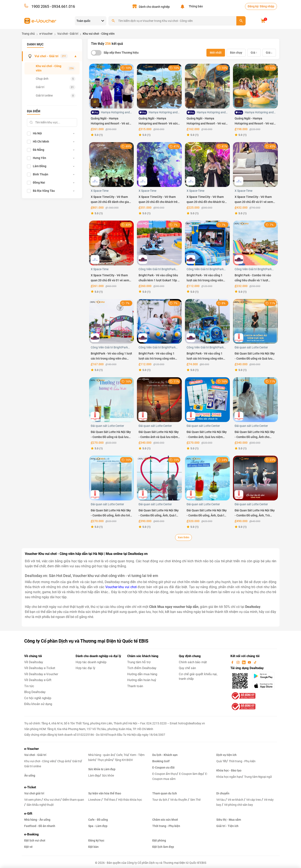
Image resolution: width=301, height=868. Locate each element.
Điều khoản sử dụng (38, 704)
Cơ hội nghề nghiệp (38, 698)
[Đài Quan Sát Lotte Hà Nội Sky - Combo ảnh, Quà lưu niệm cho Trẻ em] (207, 399)
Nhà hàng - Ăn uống (37, 820)
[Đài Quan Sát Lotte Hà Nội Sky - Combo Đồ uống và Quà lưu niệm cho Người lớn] (255, 321)
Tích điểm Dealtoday (142, 668)
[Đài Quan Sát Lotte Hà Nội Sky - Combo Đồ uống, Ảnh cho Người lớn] (255, 399)
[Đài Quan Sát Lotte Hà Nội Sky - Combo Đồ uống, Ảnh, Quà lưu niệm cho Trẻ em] (207, 478)
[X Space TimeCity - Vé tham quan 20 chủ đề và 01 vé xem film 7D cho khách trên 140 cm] (255, 164)
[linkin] (244, 662)
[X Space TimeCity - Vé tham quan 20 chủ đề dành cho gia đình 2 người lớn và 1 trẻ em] (112, 164)
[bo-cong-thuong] (243, 696)
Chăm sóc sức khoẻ (165, 820)
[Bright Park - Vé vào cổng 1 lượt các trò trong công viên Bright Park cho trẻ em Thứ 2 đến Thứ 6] (207, 321)
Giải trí (56, 87)
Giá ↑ (254, 53)
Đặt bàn (93, 847)
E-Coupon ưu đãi (163, 767)
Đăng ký (253, 6)
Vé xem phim (33, 800)
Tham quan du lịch (165, 793)
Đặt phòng (159, 840)
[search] (241, 21)
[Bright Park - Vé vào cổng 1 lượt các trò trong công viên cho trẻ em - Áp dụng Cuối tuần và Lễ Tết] (207, 243)
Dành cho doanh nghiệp (154, 7)
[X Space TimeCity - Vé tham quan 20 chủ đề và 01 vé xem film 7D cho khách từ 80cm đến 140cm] (112, 243)
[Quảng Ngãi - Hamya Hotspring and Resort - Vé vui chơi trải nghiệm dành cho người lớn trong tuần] (255, 86)
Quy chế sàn (187, 668)
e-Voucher (31, 749)
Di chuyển (223, 793)
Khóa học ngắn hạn (229, 777)
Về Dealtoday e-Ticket (40, 668)
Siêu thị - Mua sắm (229, 820)
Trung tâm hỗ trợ (139, 662)
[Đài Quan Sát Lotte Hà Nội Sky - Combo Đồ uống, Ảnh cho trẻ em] (112, 478)
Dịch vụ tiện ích (226, 755)
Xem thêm (183, 537)
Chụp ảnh (56, 79)
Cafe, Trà (122, 755)
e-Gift (28, 814)
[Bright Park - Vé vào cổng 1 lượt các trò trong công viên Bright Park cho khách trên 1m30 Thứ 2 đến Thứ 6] (159, 321)
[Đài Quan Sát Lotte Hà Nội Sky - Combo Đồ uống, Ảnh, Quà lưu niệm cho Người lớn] (159, 478)
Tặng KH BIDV (124, 760)
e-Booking (31, 834)
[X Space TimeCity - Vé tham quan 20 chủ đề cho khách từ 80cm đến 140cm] (207, 164)
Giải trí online (56, 96)
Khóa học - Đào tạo (229, 770)
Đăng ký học (96, 840)
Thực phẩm (105, 760)
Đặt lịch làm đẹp (163, 847)
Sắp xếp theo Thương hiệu (121, 53)
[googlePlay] (264, 676)
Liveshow (95, 800)
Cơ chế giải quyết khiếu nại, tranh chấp (198, 677)
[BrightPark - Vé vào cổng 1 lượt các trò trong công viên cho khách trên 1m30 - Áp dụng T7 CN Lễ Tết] (112, 321)
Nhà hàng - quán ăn (101, 755)
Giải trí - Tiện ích (227, 826)
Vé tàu (221, 800)
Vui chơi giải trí (34, 793)
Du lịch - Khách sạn (165, 755)
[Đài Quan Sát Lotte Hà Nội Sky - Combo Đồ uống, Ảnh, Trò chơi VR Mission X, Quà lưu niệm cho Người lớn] (255, 478)
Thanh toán (135, 686)
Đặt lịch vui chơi (35, 840)
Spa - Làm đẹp (98, 826)
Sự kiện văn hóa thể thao (105, 793)
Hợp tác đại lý (85, 668)
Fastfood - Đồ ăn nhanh (40, 826)
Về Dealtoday (34, 662)
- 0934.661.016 (62, 6)
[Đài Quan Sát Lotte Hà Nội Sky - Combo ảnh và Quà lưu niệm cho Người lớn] (159, 399)
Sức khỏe (108, 775)
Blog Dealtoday (35, 692)
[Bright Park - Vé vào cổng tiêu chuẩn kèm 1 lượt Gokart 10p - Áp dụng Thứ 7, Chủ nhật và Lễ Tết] (159, 243)
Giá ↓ (269, 53)
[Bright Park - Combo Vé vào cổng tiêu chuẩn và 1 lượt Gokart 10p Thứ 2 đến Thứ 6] (255, 243)
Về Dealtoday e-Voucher (41, 674)
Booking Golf (161, 761)
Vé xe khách (236, 800)
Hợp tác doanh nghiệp (91, 662)
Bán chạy (236, 53)
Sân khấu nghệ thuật (40, 805)
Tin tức (29, 686)
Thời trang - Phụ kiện (242, 761)
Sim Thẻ (195, 800)
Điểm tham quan (73, 800)
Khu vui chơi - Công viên (56, 68)
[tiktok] (255, 662)
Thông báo (195, 6)
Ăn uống (30, 775)
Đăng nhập (267, 6)
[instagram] (238, 662)
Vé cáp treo (254, 800)
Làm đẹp (94, 775)
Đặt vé (28, 847)
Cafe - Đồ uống (98, 820)
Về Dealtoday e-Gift (38, 680)
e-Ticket (30, 787)
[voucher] (40, 21)
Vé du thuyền (179, 800)
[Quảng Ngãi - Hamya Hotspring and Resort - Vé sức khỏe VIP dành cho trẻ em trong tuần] (112, 86)
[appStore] (264, 686)
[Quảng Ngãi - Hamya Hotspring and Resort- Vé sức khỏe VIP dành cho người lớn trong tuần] (159, 86)
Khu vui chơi (52, 800)
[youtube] (250, 662)
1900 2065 (40, 6)
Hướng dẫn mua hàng (142, 674)
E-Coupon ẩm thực (165, 774)
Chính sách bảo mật (193, 662)
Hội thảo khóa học (130, 800)
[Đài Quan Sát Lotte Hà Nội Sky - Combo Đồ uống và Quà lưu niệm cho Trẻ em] (112, 399)
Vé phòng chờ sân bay (239, 805)
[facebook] (233, 662)
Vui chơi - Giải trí (52, 56)
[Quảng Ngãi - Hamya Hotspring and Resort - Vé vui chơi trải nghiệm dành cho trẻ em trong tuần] (207, 86)
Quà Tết (221, 761)
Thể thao (110, 800)
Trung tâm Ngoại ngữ (258, 777)
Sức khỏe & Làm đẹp (102, 769)
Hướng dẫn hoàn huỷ (142, 680)
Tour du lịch (160, 800)
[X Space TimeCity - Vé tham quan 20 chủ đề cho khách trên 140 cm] (159, 164)
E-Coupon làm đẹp (191, 774)
